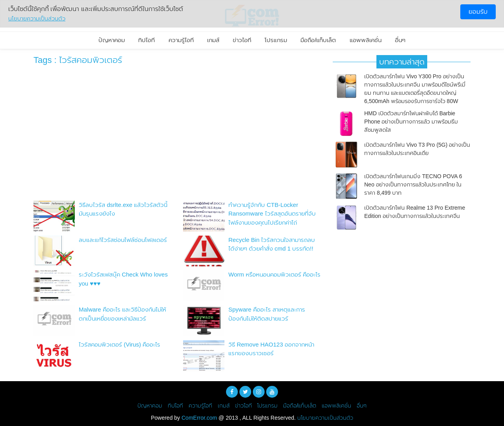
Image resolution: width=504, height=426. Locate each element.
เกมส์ (213, 40)
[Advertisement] (177, 135)
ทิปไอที (146, 40)
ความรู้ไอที (181, 40)
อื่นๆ (400, 40)
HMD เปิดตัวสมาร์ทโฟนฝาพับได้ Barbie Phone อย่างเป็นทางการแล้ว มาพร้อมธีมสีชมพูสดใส (411, 122)
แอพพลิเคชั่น (366, 40)
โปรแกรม (276, 40)
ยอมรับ (478, 12)
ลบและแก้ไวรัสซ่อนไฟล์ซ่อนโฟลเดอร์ (123, 240)
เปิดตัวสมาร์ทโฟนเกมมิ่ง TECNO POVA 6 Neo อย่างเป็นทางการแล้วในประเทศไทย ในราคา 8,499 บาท (413, 184)
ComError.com (199, 418)
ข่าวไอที (242, 40)
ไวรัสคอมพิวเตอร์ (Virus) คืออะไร (120, 344)
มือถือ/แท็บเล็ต (318, 40)
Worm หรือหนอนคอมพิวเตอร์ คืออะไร (274, 274)
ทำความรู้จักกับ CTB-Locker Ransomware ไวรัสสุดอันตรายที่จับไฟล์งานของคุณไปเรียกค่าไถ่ (272, 214)
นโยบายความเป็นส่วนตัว (325, 418)
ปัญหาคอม (112, 40)
